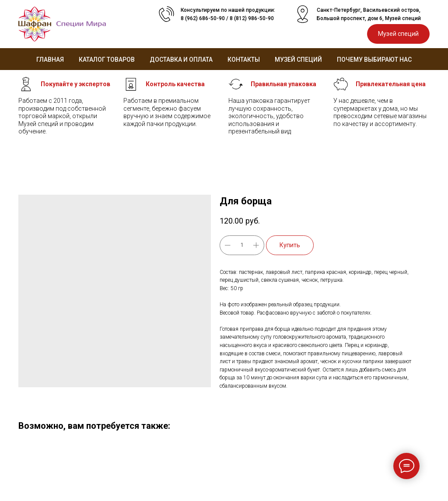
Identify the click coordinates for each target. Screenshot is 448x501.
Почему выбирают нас (374, 60)
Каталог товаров (107, 60)
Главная (50, 60)
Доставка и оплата (181, 60)
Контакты (244, 60)
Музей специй (298, 60)
